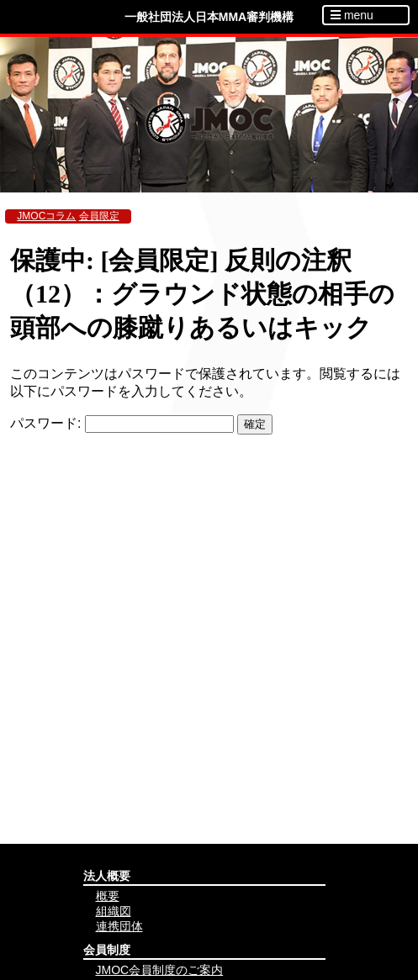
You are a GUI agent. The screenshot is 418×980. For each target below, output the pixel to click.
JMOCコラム (46, 216)
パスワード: (122, 423)
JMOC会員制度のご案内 (160, 970)
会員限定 (99, 216)
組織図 (114, 911)
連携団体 (119, 926)
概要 (108, 896)
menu (352, 15)
